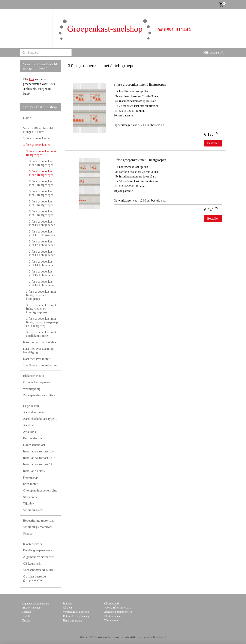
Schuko (28, 533)
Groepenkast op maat (37, 382)
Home (27, 118)
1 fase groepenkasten (37, 138)
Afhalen (67, 608)
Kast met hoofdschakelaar (40, 342)
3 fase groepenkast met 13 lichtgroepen (42, 253)
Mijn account (214, 53)
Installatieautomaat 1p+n (39, 451)
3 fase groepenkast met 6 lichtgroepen (41, 183)
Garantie (27, 612)
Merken (26, 620)
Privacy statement (31, 608)
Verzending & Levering (76, 612)
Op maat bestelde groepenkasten (34, 578)
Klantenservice (33, 544)
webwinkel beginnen (133, 637)
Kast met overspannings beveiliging (39, 350)
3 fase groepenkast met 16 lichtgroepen (42, 283)
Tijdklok (29, 503)
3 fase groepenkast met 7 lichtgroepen (41, 193)
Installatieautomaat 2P (38, 464)
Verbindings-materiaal (38, 527)
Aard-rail (29, 425)
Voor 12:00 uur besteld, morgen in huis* (38, 130)
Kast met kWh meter (36, 359)
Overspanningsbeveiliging (40, 490)
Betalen (67, 604)
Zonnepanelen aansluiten (39, 395)
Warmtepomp (32, 389)
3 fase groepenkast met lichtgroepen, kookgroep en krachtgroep (42, 322)
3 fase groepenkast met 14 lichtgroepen (42, 263)
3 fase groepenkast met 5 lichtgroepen (140, 85)
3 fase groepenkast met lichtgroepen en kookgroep (41, 295)
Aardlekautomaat (34, 412)
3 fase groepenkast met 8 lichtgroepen (41, 203)
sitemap (116, 637)
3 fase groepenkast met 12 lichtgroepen (42, 243)
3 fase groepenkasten (37, 145)
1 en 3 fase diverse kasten (40, 365)
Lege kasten (31, 406)
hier (32, 79)
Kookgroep (30, 478)
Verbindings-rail (34, 510)
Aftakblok (30, 432)
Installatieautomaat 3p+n (39, 458)
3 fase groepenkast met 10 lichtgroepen (42, 223)
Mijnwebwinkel (160, 637)
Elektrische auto (34, 376)
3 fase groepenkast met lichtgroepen (41, 153)
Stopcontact (31, 497)
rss (122, 637)
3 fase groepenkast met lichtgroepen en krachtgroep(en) (41, 309)
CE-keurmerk (32, 564)
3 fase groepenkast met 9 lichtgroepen (41, 213)
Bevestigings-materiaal (38, 521)
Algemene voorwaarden (39, 557)
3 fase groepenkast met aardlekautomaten (41, 334)
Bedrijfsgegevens (73, 620)
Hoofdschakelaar (34, 445)
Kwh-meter (30, 484)
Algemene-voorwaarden (35, 604)
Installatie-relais (34, 471)
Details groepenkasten (37, 550)
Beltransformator (34, 438)
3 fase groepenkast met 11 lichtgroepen (42, 233)
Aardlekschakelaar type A (40, 419)
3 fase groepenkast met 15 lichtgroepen (42, 273)
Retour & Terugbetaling (76, 616)
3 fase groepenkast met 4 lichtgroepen (41, 163)
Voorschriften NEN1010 (39, 570)
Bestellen (213, 143)
